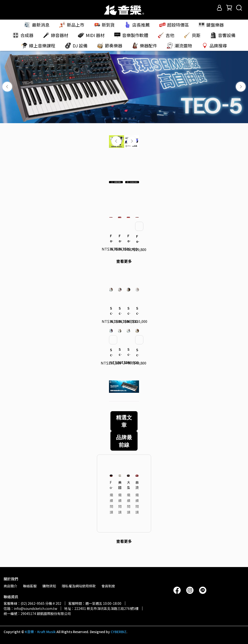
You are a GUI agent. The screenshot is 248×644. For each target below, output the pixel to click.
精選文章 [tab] (124, 432)
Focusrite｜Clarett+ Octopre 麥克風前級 (137, 247)
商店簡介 (10, 586)
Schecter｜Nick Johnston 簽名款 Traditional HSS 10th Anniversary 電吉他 (137, 363)
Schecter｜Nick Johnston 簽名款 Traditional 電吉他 (120, 321)
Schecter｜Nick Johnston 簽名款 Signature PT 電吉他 (111, 321)
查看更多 (124, 269)
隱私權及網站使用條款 (79, 586)
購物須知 (49, 586)
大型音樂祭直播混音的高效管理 (128, 496)
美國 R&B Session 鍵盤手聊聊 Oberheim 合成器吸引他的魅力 (120, 496)
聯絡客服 (30, 586)
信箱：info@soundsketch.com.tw (30, 608)
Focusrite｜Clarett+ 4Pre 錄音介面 (120, 247)
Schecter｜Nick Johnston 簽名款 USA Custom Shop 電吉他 (137, 321)
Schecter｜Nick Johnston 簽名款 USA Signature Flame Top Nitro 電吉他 (128, 363)
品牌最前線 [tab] (124, 451)
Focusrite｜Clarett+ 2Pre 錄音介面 (128, 247)
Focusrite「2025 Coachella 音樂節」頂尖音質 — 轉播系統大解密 (111, 496)
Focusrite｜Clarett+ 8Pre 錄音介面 (111, 247)
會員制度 (108, 586)
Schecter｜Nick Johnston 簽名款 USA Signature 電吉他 (111, 363)
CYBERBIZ (119, 632)
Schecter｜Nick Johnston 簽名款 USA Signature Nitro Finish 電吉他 (120, 363)
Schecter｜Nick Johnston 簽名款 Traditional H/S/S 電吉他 (128, 321)
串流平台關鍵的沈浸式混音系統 (137, 496)
